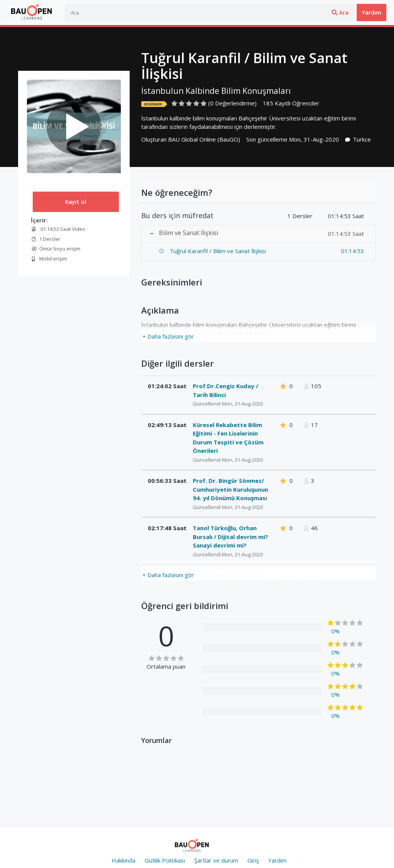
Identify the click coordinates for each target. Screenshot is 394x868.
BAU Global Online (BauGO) (204, 139)
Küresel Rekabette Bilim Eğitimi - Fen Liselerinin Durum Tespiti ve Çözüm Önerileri (228, 438)
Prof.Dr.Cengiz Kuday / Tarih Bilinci (225, 390)
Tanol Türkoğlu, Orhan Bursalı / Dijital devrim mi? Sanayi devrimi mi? (230, 537)
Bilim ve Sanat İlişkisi (189, 233)
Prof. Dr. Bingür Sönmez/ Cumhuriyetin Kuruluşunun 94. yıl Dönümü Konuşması (230, 489)
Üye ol (341, 12)
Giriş (314, 12)
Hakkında (124, 860)
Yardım (371, 12)
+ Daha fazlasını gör (168, 336)
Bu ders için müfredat (177, 216)
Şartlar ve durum (216, 860)
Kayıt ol (76, 202)
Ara (280, 12)
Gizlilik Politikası (165, 860)
